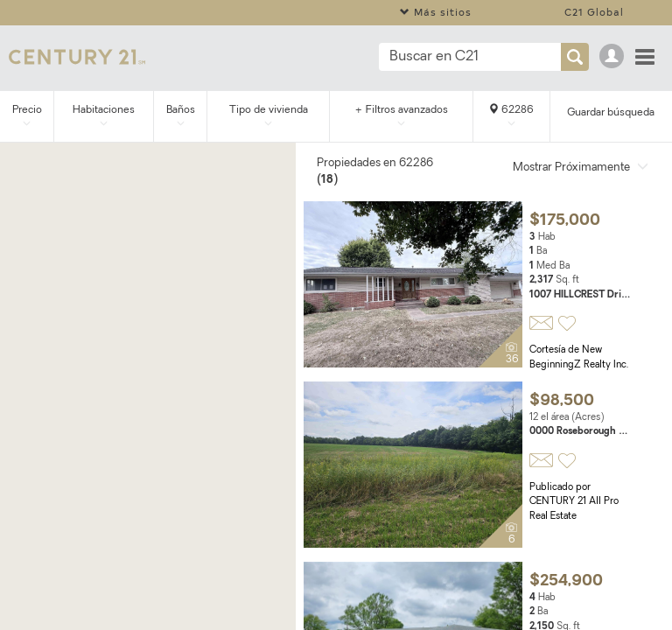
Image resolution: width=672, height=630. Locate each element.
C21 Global (594, 12)
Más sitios (436, 12)
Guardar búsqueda (611, 113)
